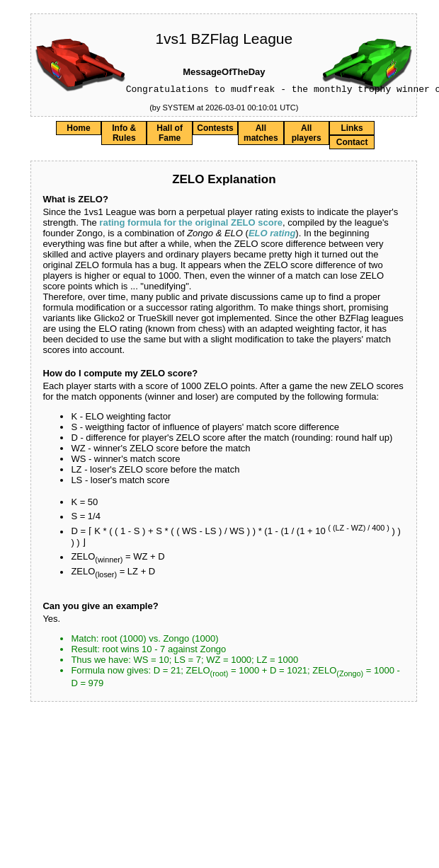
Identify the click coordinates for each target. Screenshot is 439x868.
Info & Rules (124, 135)
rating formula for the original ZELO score (191, 225)
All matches (261, 135)
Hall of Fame (170, 135)
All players (307, 135)
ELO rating (272, 235)
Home (78, 130)
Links (352, 130)
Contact (352, 144)
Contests (215, 130)
